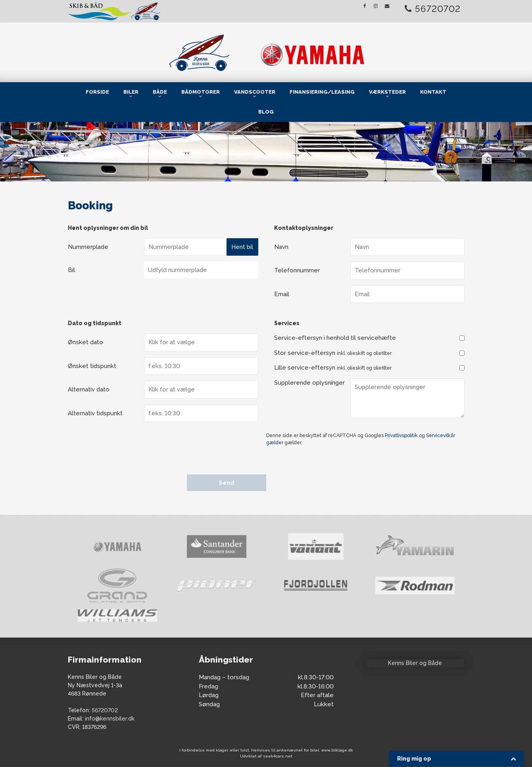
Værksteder (387, 92)
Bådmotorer (201, 92)
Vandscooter (255, 92)
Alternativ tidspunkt (95, 413)
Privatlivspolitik (401, 436)
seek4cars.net (278, 756)
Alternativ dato (89, 389)
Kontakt (433, 92)
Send (227, 483)
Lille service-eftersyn (333, 368)
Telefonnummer (297, 270)
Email (282, 294)
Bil (71, 270)
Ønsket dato (85, 342)
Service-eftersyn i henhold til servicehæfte (335, 338)
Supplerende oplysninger (309, 383)
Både (160, 92)
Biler (131, 92)
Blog (266, 112)
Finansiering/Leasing (322, 92)
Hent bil (242, 247)
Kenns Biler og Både (415, 663)
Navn (281, 247)
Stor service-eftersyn (333, 353)
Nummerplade (88, 247)
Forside (97, 92)
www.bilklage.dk (337, 750)
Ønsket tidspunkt (92, 366)
